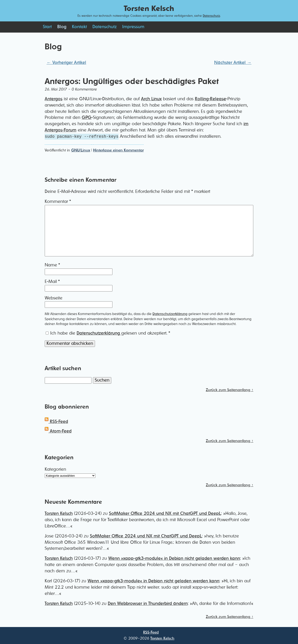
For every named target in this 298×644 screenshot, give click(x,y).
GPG (87, 118)
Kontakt (79, 27)
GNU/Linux (81, 150)
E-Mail (52, 282)
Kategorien (55, 469)
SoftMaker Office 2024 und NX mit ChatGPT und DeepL (165, 514)
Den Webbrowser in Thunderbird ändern (148, 604)
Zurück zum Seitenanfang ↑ (230, 390)
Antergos (54, 99)
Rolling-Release (210, 99)
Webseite (54, 298)
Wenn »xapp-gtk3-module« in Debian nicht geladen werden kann (174, 558)
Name (52, 265)
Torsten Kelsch (59, 514)
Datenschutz (211, 16)
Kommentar (58, 202)
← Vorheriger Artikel (66, 63)
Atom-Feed (58, 431)
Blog (62, 27)
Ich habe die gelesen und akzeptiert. (108, 333)
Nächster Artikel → (233, 63)
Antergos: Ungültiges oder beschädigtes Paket (132, 82)
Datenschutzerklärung (170, 314)
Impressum (133, 27)
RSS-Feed (56, 422)
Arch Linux (151, 99)
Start (47, 27)
